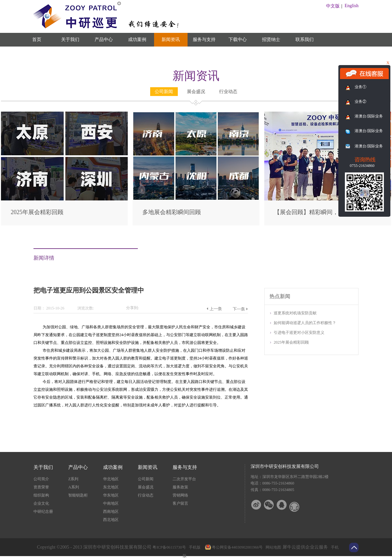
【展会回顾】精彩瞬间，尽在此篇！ (321, 212)
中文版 (333, 6)
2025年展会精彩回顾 (37, 212)
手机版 (194, 547)
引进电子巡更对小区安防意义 (299, 333)
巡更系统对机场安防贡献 (295, 313)
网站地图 (272, 547)
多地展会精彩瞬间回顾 (172, 212)
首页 (37, 40)
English (352, 6)
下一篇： (240, 309)
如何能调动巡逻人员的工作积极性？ (305, 323)
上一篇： (214, 309)
